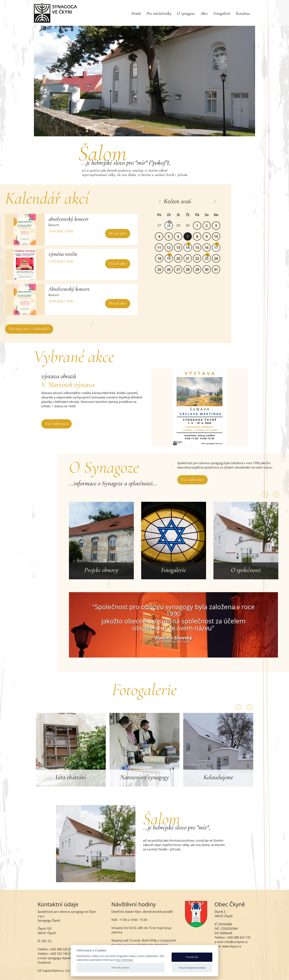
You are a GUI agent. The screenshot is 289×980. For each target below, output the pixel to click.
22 (201, 258)
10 (220, 237)
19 (173, 258)
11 (163, 248)
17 (220, 248)
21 (192, 258)
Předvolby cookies (121, 968)
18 (163, 258)
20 (182, 258)
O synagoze (186, 13)
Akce (204, 13)
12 (173, 248)
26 (173, 269)
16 (211, 248)
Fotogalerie (222, 13)
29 (182, 225)
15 (201, 248)
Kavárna (243, 13)
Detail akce (113, 233)
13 (182, 248)
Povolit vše (192, 957)
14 (192, 248)
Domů (136, 13)
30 (192, 225)
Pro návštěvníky (159, 13)
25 (163, 269)
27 (163, 225)
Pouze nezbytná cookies (192, 968)
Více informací (56, 423)
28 (173, 226)
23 (211, 258)
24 (220, 258)
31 (220, 269)
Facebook (44, 966)
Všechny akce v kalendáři (34, 329)
